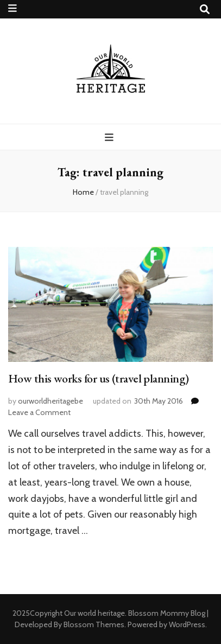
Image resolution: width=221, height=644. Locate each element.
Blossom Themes (94, 624)
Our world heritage (94, 613)
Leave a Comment (39, 412)
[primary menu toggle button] (110, 138)
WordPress (187, 624)
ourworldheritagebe (50, 401)
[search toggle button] (205, 9)
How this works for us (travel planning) (99, 378)
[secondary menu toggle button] (12, 8)
